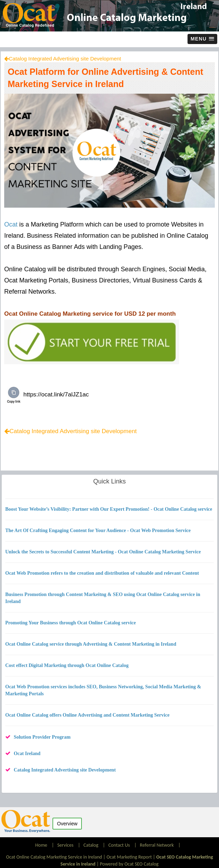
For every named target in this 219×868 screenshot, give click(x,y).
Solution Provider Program (42, 737)
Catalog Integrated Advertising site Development (65, 59)
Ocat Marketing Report (129, 857)
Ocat (11, 224)
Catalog (91, 845)
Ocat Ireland (27, 754)
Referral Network (157, 845)
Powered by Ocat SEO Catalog (129, 864)
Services (65, 845)
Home (42, 845)
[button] (202, 39)
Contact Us (119, 845)
